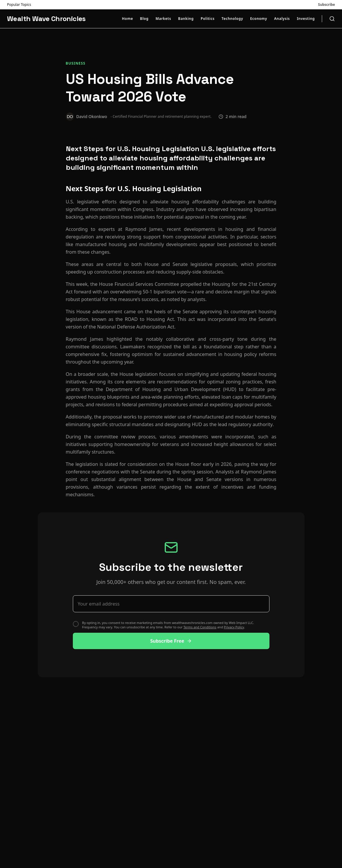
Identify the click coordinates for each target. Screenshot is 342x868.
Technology (232, 19)
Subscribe (326, 5)
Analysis (282, 19)
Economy (259, 19)
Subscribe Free (171, 641)
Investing (306, 19)
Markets (163, 19)
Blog (144, 19)
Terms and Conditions (200, 627)
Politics (208, 19)
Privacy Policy (234, 627)
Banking (186, 19)
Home (128, 19)
